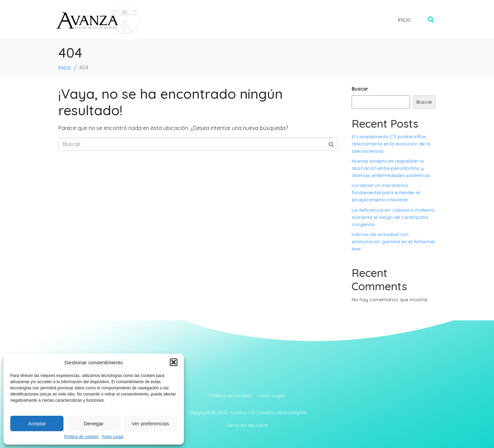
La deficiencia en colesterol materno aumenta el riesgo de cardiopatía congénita (393, 217)
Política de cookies (81, 437)
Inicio (404, 20)
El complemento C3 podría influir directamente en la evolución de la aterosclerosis (391, 144)
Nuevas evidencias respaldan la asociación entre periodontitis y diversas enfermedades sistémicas (391, 168)
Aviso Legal (113, 437)
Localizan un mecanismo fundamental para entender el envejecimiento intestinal (386, 192)
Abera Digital (292, 412)
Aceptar (37, 423)
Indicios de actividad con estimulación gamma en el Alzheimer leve (393, 241)
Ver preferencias (150, 423)
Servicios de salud (247, 425)
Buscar (360, 89)
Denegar (94, 423)
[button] (174, 362)
